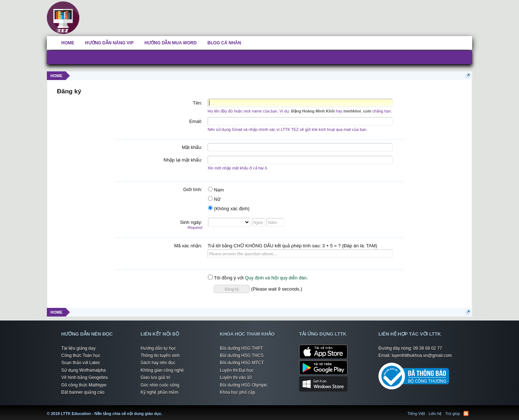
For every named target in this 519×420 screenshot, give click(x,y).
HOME (68, 43)
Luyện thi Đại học (237, 370)
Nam (216, 190)
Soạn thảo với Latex (81, 363)
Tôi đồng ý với (226, 278)
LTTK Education (164, 409)
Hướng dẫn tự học (158, 348)
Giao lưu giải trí (155, 377)
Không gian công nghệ (162, 370)
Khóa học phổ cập (238, 392)
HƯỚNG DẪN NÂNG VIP (109, 43)
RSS (466, 414)
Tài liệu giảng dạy (78, 348)
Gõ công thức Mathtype (84, 385)
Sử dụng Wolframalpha (84, 370)
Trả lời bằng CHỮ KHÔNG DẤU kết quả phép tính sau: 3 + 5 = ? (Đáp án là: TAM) (292, 246)
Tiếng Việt (416, 414)
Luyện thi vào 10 (236, 377)
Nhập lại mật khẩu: (183, 160)
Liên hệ (435, 414)
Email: (196, 121)
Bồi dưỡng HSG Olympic (244, 385)
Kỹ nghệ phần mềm (159, 392)
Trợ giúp (453, 414)
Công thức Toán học (81, 355)
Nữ (214, 199)
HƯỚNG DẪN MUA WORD (171, 43)
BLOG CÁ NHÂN (224, 43)
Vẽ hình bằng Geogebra (85, 377)
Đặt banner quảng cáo (83, 392)
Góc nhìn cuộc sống (160, 385)
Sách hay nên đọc (158, 363)
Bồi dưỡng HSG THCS (242, 355)
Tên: (198, 103)
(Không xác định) (229, 209)
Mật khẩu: (192, 147)
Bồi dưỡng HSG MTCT (242, 363)
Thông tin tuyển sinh (160, 355)
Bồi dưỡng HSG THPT (241, 348)
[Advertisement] (294, 16)
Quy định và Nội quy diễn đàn (276, 278)
